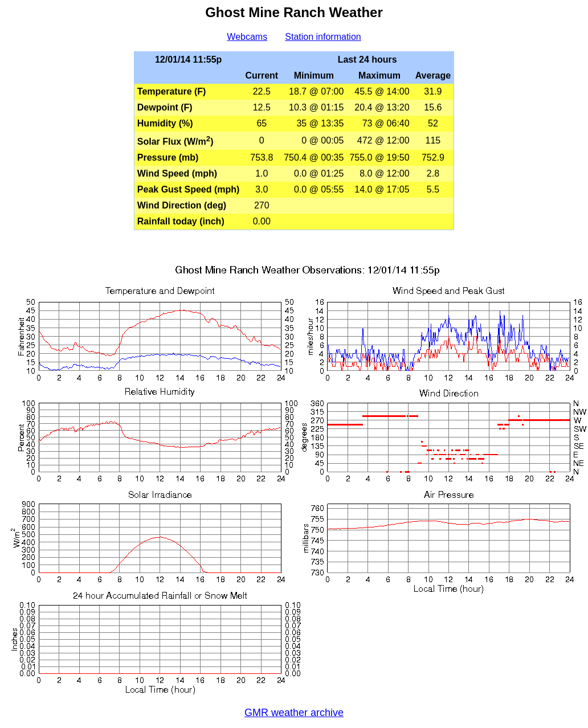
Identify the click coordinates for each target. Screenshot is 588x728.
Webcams (247, 37)
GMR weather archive (294, 713)
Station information (323, 37)
